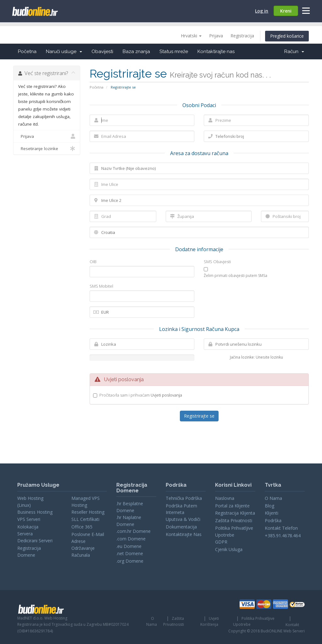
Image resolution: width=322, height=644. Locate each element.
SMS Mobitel (101, 286)
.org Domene (130, 561)
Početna (27, 51)
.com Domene (131, 539)
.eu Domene (129, 546)
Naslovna (225, 498)
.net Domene (130, 553)
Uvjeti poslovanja (166, 395)
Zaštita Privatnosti (234, 520)
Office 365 (82, 527)
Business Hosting (35, 512)
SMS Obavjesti (217, 262)
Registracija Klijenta (235, 513)
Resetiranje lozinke (47, 149)
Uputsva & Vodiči (183, 519)
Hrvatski (191, 36)
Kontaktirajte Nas (184, 534)
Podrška (273, 520)
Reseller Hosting (88, 512)
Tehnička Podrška (184, 498)
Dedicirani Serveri (35, 541)
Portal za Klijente (232, 506)
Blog (269, 506)
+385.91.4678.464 (283, 536)
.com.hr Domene (133, 531)
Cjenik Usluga (229, 549)
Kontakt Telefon (281, 528)
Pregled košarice (287, 36)
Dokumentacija (181, 527)
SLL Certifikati (85, 519)
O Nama (273, 498)
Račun (294, 51)
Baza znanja (136, 51)
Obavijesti (102, 51)
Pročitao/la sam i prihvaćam (141, 395)
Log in (262, 11)
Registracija (242, 36)
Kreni (286, 11)
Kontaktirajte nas (216, 51)
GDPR (221, 542)
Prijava (216, 36)
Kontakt (292, 625)
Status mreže (174, 51)
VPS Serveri (29, 519)
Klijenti (272, 513)
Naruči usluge (64, 51)
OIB (93, 262)
